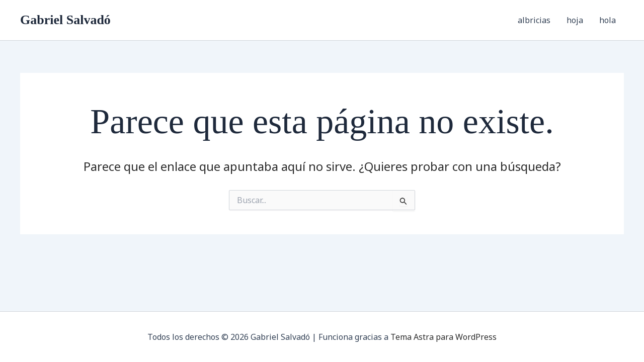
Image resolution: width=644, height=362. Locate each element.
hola (608, 20)
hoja (575, 20)
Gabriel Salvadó (65, 20)
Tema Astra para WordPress (444, 337)
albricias (534, 20)
